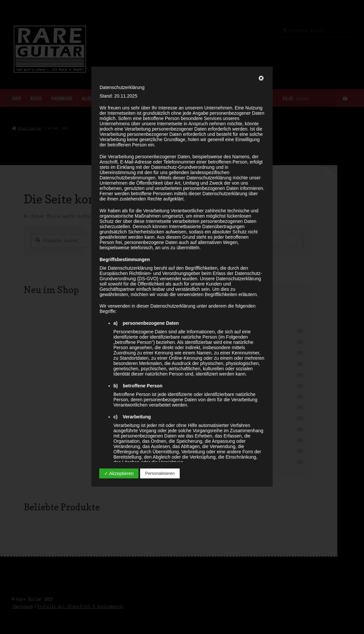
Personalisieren (160, 473)
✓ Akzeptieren (119, 473)
